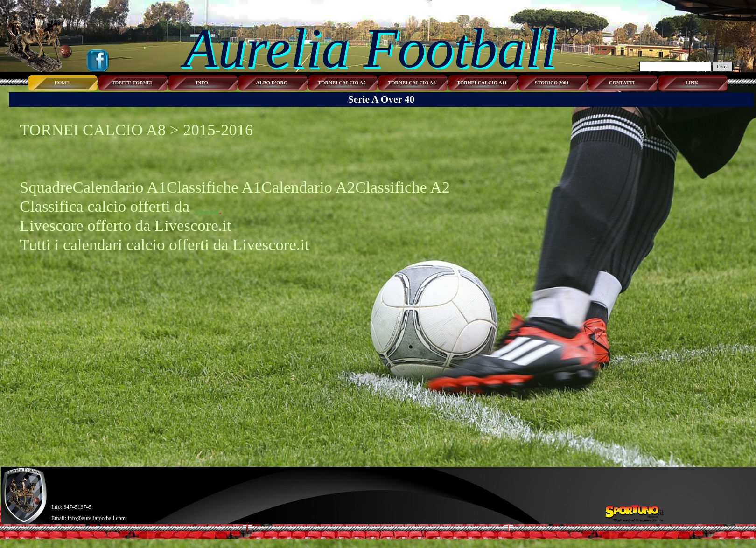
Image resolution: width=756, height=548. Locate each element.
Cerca (723, 66)
